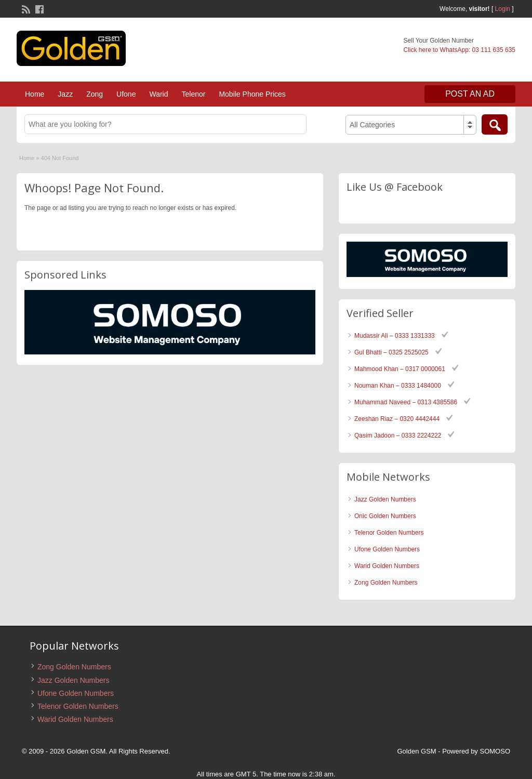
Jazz (65, 94)
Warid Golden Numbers (387, 566)
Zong (95, 94)
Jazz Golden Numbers (385, 499)
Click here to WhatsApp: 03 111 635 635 (460, 50)
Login (503, 9)
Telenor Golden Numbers (389, 533)
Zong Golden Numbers (386, 583)
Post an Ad (470, 94)
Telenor (193, 94)
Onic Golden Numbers (385, 516)
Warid (158, 94)
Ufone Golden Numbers (387, 549)
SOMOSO (495, 751)
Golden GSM (417, 751)
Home (35, 94)
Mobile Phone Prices (252, 94)
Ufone (126, 94)
